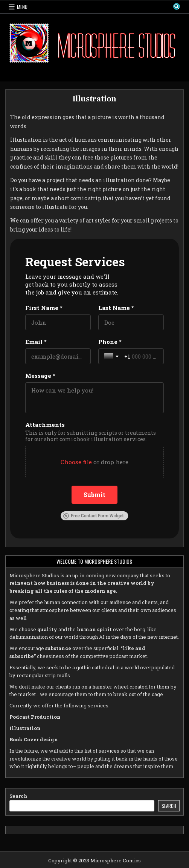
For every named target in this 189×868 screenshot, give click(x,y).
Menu (22, 7)
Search (18, 796)
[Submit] (94, 495)
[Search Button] (177, 6)
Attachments (45, 425)
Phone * (110, 342)
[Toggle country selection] (112, 356)
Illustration (95, 99)
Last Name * (116, 308)
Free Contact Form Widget (93, 516)
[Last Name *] (131, 322)
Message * (40, 376)
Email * (36, 342)
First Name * (44, 308)
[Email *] (58, 356)
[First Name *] (58, 322)
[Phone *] (141, 356)
